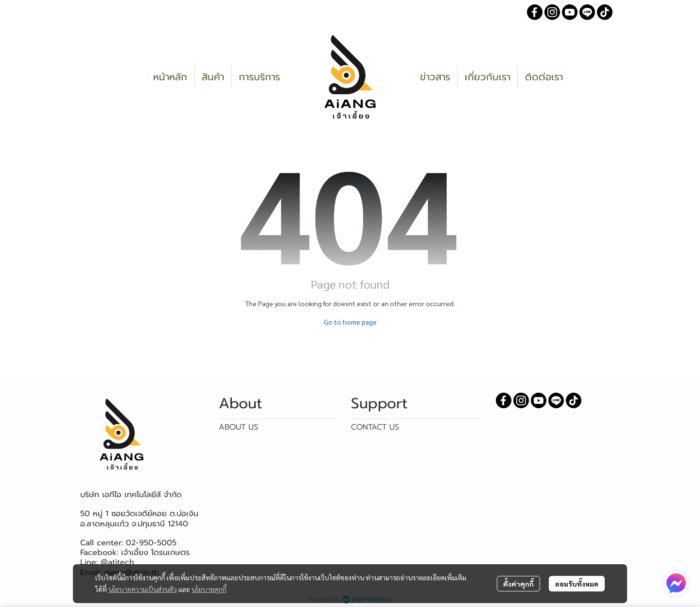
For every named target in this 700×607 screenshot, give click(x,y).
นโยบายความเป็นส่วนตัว (143, 589)
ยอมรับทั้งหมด (577, 584)
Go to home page (350, 322)
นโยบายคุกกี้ (209, 589)
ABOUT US (238, 427)
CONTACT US (375, 427)
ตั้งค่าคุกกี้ (518, 584)
